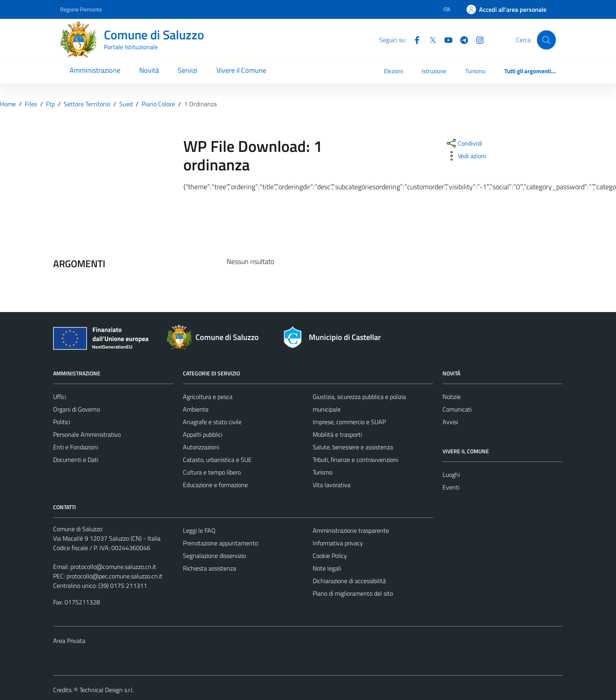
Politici (62, 422)
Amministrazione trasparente (351, 530)
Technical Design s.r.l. (107, 690)
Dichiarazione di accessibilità (349, 581)
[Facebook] (414, 39)
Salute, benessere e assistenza (353, 447)
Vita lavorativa (332, 485)
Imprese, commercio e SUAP (349, 422)
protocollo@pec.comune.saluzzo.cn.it (114, 576)
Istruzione (434, 71)
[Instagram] (477, 39)
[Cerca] (546, 40)
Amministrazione (95, 70)
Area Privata (69, 641)
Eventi (451, 487)
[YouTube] (445, 39)
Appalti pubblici (203, 434)
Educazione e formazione (215, 485)
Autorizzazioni (201, 447)
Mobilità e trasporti (337, 434)
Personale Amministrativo (87, 434)
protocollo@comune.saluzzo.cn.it (113, 567)
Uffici (60, 397)
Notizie (452, 397)
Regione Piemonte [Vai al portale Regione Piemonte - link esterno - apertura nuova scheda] (81, 9)
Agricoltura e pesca (208, 397)
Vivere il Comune (241, 70)
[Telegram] (461, 39)
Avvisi (450, 422)
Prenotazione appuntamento (220, 543)
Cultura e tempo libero (212, 472)
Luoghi (451, 475)
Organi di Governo (77, 409)
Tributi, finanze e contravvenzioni (355, 460)
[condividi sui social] (464, 143)
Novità (149, 70)
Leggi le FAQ (199, 530)
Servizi (188, 70)
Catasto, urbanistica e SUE (217, 460)
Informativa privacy (338, 543)
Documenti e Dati (76, 460)
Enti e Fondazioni (76, 447)
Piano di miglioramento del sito (353, 593)
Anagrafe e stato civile (212, 422)
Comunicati (457, 409)
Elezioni (393, 71)
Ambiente (196, 409)
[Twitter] (430, 39)
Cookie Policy (330, 556)
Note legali (327, 568)
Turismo (475, 71)
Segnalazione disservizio (214, 556)
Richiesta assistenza (209, 568)
